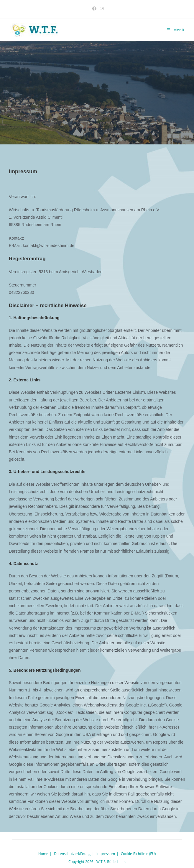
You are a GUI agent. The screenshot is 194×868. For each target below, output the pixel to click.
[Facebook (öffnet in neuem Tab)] (94, 9)
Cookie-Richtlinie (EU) (138, 854)
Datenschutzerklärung (72, 854)
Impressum (106, 854)
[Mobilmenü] (176, 30)
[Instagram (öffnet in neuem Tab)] (101, 9)
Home (43, 854)
